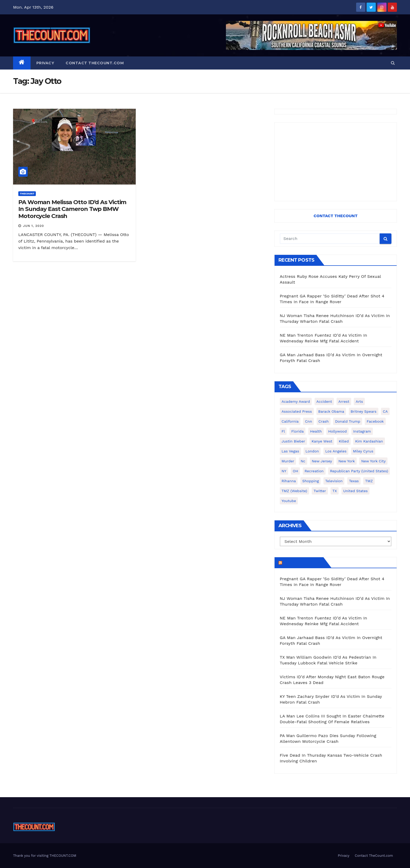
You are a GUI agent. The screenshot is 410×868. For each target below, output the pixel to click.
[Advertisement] (336, 162)
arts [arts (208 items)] (359, 401)
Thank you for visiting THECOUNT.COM (45, 856)
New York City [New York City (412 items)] (373, 461)
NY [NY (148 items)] (284, 471)
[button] (393, 63)
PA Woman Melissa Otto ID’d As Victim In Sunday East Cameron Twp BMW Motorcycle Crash (72, 209)
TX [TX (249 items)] (335, 491)
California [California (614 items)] (290, 421)
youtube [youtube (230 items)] (289, 501)
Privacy (45, 63)
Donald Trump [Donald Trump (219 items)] (348, 421)
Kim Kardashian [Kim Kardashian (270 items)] (369, 441)
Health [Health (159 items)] (316, 431)
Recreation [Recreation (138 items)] (314, 471)
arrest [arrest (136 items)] (344, 401)
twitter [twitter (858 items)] (320, 491)
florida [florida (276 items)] (297, 431)
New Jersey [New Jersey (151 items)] (322, 461)
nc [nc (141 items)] (303, 461)
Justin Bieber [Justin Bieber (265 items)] (293, 441)
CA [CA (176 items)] (385, 411)
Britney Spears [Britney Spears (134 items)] (364, 411)
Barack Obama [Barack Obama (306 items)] (331, 411)
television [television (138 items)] (334, 481)
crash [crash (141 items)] (324, 421)
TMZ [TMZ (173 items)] (369, 481)
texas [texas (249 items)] (354, 481)
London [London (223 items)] (312, 451)
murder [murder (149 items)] (288, 461)
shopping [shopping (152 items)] (311, 481)
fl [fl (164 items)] (283, 431)
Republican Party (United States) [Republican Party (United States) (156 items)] (359, 471)
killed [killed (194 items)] (344, 441)
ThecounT (27, 194)
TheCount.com (302, 562)
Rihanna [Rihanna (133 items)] (289, 481)
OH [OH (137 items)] (295, 471)
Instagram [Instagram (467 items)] (362, 431)
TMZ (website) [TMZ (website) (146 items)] (294, 491)
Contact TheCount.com (95, 63)
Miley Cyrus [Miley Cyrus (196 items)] (363, 451)
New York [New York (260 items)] (347, 461)
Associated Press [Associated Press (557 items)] (297, 411)
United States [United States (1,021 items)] (356, 491)
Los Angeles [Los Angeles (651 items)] (336, 451)
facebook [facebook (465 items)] (375, 421)
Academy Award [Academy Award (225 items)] (296, 401)
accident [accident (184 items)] (324, 401)
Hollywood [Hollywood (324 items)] (337, 431)
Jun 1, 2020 (33, 226)
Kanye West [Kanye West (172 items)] (322, 441)
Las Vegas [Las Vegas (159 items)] (290, 451)
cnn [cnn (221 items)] (308, 421)
